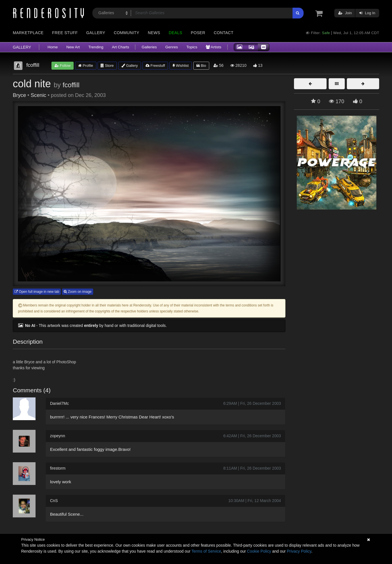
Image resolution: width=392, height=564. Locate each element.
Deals (175, 33)
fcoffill (71, 85)
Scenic (39, 95)
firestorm (58, 468)
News (154, 33)
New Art (73, 47)
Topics (192, 47)
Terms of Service (206, 551)
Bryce (19, 95)
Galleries (149, 47)
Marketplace (28, 33)
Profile (86, 66)
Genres (171, 47)
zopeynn (58, 436)
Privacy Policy (299, 551)
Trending (96, 47)
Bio (201, 66)
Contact (224, 33)
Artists (214, 47)
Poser (198, 33)
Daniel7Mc (59, 403)
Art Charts (120, 47)
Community (126, 33)
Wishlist (181, 66)
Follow (63, 66)
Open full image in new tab (37, 292)
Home (53, 47)
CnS (54, 501)
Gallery (96, 33)
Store (107, 66)
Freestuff (155, 66)
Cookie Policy (259, 551)
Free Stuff (65, 33)
